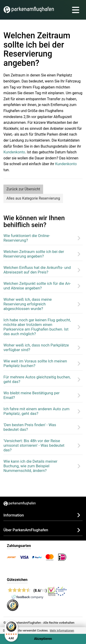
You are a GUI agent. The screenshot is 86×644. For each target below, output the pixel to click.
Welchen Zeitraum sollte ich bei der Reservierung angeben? (34, 254)
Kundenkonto (14, 152)
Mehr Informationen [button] (62, 631)
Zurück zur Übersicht (23, 189)
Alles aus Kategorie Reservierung (33, 198)
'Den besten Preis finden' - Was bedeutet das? (30, 427)
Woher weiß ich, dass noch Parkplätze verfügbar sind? (36, 347)
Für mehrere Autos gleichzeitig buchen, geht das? (37, 379)
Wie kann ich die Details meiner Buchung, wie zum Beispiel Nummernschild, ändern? (30, 466)
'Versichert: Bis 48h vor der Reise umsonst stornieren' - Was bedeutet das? (34, 445)
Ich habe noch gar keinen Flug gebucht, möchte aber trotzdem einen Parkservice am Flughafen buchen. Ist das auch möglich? (37, 327)
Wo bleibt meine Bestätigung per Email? (32, 395)
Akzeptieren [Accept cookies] (43, 639)
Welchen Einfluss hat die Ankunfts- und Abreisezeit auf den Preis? (37, 270)
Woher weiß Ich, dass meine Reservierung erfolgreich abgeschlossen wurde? (28, 304)
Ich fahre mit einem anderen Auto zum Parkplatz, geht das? (36, 411)
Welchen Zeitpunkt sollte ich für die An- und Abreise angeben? (37, 286)
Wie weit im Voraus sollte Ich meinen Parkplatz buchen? (35, 363)
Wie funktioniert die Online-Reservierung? (27, 238)
